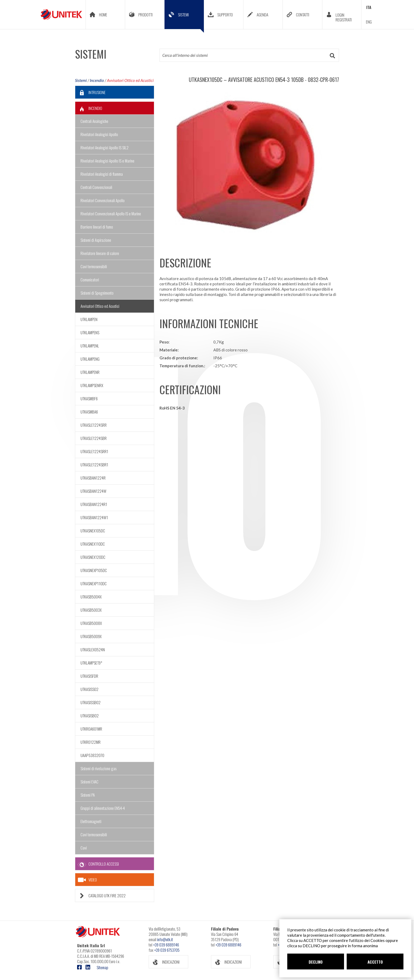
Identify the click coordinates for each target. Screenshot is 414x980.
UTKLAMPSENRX (92, 385)
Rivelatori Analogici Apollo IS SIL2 (105, 147)
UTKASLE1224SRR (94, 425)
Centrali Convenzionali (96, 187)
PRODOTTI (139, 15)
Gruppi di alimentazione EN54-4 (103, 808)
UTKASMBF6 (89, 398)
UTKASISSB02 (91, 702)
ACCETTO (375, 962)
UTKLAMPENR (90, 372)
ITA (369, 7)
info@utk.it (165, 939)
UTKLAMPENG (90, 359)
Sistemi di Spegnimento (97, 293)
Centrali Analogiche (94, 121)
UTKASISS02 (90, 689)
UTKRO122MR (91, 742)
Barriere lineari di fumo (97, 227)
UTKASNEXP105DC (94, 570)
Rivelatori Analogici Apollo (99, 134)
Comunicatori (90, 280)
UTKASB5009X (91, 636)
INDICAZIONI (164, 962)
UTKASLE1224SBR (94, 438)
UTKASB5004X (91, 597)
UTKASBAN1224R (93, 478)
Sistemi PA (88, 795)
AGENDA (256, 15)
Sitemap (102, 967)
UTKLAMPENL (90, 346)
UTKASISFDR (89, 676)
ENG (369, 22)
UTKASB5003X (91, 610)
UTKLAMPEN (89, 319)
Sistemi (81, 80)
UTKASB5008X (91, 623)
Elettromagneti (91, 821)
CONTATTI (296, 15)
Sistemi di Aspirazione (96, 240)
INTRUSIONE (90, 92)
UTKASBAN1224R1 (94, 504)
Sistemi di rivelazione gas (98, 768)
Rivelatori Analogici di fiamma (102, 174)
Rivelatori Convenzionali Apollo (103, 200)
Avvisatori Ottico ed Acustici (130, 80)
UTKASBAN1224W (93, 491)
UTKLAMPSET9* (91, 663)
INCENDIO (89, 108)
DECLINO (316, 962)
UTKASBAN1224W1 (94, 517)
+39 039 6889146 (166, 945)
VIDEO (87, 880)
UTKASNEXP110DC (94, 583)
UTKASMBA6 (89, 412)
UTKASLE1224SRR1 (94, 451)
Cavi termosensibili (94, 266)
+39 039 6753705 (167, 950)
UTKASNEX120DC (93, 557)
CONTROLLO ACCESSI (97, 864)
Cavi (84, 848)
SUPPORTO (218, 15)
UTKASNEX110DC (93, 544)
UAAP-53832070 (92, 755)
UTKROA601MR (91, 729)
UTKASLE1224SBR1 (94, 465)
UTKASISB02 (90, 716)
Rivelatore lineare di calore (100, 253)
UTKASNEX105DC (93, 531)
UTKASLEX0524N (93, 649)
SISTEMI (184, 18)
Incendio (97, 80)
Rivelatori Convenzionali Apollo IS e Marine (111, 213)
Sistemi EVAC (90, 782)
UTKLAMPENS (90, 332)
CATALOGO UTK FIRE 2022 (100, 896)
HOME (97, 15)
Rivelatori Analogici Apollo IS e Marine (107, 161)
